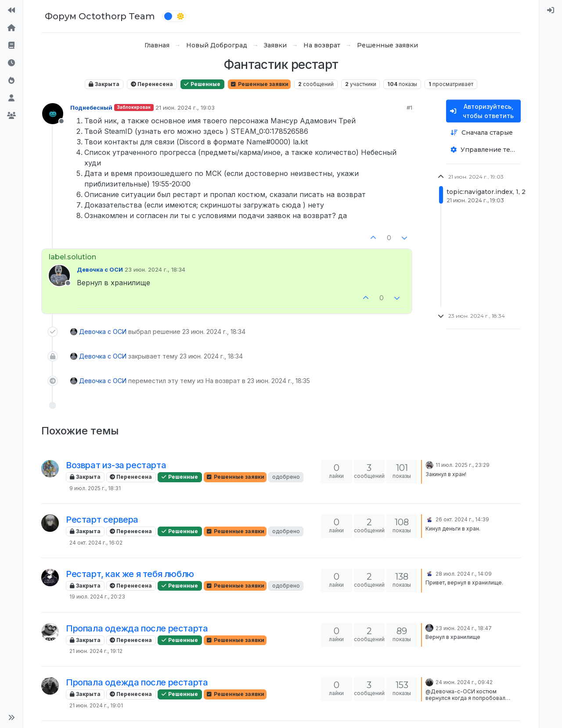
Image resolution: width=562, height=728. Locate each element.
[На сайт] (11, 11)
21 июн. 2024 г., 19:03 (185, 108)
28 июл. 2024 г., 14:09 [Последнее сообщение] (464, 574)
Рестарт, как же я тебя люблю (130, 574)
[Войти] (551, 11)
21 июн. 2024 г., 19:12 (96, 651)
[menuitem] (551, 11)
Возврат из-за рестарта (116, 465)
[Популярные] (11, 81)
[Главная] (11, 28)
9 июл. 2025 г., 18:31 (95, 488)
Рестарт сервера (102, 520)
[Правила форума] (11, 46)
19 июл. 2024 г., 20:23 (97, 597)
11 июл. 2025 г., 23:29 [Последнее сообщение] (463, 465)
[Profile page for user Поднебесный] (53, 114)
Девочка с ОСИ (100, 269)
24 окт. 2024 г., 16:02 (96, 543)
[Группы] (11, 116)
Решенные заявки (259, 84)
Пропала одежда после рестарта (137, 628)
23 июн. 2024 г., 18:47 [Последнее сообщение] (464, 628)
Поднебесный (91, 108)
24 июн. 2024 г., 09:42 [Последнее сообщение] (464, 682)
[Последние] (11, 63)
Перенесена (152, 84)
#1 (409, 108)
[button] (11, 717)
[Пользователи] (11, 98)
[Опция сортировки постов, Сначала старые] (483, 133)
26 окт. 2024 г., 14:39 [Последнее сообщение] (462, 519)
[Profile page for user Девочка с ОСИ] (59, 276)
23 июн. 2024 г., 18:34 (155, 269)
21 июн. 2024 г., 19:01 (96, 705)
